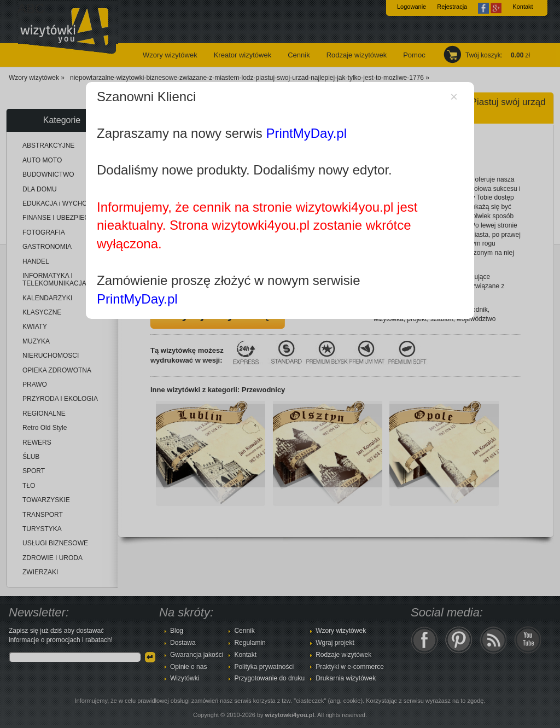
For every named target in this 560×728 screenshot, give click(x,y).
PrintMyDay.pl (306, 133)
